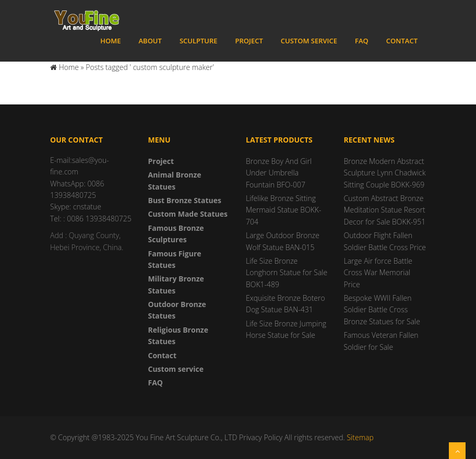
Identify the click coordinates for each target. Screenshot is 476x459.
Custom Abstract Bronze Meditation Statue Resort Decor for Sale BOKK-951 (385, 210)
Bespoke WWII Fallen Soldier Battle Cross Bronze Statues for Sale (382, 310)
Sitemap (360, 437)
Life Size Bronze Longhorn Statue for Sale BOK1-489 (287, 273)
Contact (402, 41)
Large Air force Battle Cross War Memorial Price (378, 273)
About (150, 41)
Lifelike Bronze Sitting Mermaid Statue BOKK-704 (283, 210)
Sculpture (199, 41)
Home (110, 41)
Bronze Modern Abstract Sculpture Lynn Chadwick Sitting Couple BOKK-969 (385, 173)
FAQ (362, 41)
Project (249, 41)
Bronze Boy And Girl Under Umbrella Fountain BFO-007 (279, 173)
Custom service (309, 41)
